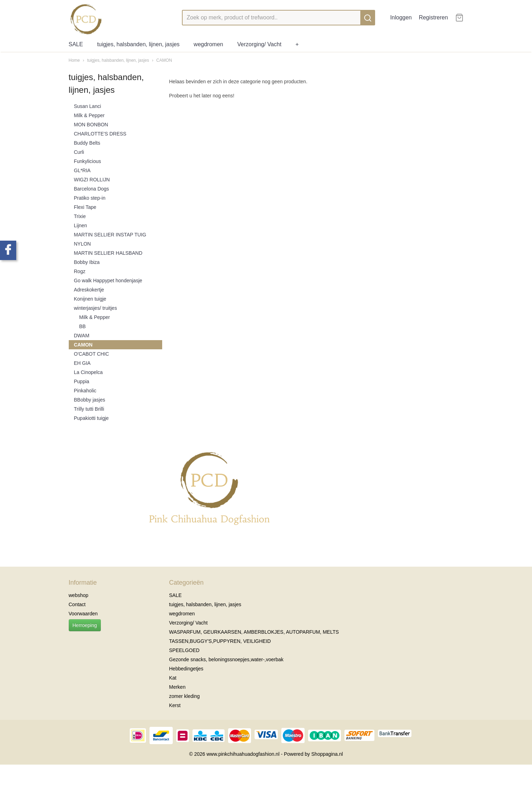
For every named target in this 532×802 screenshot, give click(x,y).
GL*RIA (82, 170)
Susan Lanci (88, 106)
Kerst (175, 705)
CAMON (164, 60)
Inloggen (401, 17)
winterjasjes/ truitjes (96, 308)
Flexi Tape (85, 207)
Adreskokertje (89, 290)
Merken (178, 687)
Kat (173, 678)
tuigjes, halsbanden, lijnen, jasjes (138, 44)
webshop (79, 595)
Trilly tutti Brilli (89, 409)
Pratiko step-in (90, 198)
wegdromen (208, 44)
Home (74, 60)
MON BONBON (91, 125)
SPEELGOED (184, 650)
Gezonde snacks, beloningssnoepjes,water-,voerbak (227, 659)
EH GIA (82, 363)
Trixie (80, 216)
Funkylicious (88, 161)
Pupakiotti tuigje (91, 418)
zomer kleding (185, 696)
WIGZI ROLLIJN (92, 180)
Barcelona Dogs (92, 189)
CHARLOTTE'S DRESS (100, 134)
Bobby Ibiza (87, 262)
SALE (76, 44)
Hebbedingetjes (186, 669)
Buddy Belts (87, 143)
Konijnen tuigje (90, 299)
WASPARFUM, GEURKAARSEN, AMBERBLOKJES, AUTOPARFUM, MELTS (254, 632)
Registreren (433, 17)
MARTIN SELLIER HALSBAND (108, 253)
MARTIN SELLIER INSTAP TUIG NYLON (110, 239)
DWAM (82, 336)
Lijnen (81, 225)
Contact (77, 604)
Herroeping (85, 625)
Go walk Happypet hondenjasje (108, 281)
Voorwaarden (83, 614)
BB (83, 326)
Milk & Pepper (89, 115)
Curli (79, 152)
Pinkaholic (85, 391)
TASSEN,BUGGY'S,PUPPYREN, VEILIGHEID (220, 641)
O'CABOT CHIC (92, 354)
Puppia (82, 381)
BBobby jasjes (90, 400)
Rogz (80, 271)
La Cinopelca (88, 372)
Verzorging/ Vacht (259, 44)
